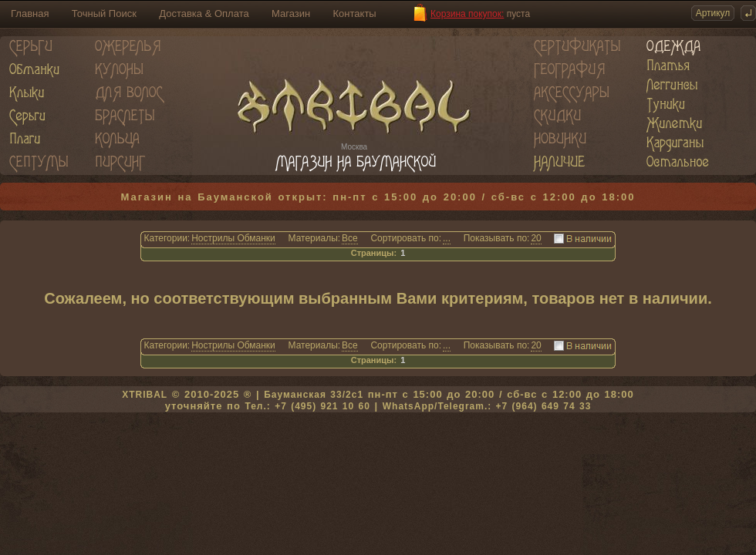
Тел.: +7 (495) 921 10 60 (307, 406)
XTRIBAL (145, 395)
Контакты (355, 13)
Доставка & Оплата (204, 13)
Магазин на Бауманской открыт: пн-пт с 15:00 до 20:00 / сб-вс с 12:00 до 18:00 (378, 197)
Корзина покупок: (467, 14)
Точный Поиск (104, 13)
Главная (30, 13)
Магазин (291, 13)
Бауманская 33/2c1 (314, 395)
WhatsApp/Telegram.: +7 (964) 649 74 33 (487, 406)
